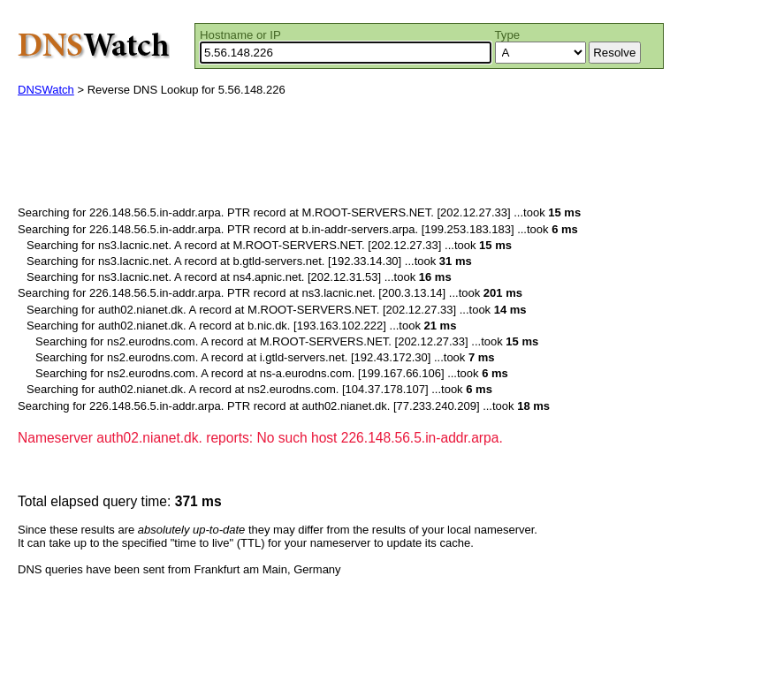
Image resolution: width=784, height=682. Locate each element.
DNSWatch (46, 90)
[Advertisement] (339, 155)
